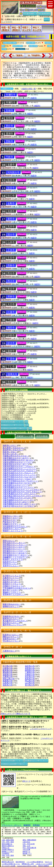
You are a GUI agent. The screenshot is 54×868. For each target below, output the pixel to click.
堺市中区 (14, 547)
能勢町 (11, 607)
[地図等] (34, 98)
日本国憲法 (6, 853)
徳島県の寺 (7, 685)
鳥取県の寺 (30, 679)
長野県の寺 (30, 668)
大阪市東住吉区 (22, 492)
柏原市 (11, 518)
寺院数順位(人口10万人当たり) (13, 425)
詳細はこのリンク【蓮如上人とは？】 (16, 714)
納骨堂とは (26, 852)
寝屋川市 (12, 604)
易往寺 (9, 126)
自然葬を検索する (8, 850)
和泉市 (10, 452)
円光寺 (9, 149)
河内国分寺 (13, 172)
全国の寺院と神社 (10, 43)
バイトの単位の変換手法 (35, 862)
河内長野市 (15, 527)
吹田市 (10, 562)
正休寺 (11, 250)
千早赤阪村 (17, 588)
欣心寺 (11, 196)
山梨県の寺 (7, 668)
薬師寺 (11, 351)
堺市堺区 (15, 545)
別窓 (26, 422)
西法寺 (11, 281)
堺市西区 (14, 549)
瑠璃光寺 (12, 374)
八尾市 (9, 651)
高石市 (11, 580)
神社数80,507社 (44, 14)
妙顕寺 (11, 335)
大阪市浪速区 (18, 483)
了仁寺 (11, 367)
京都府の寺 (30, 675)
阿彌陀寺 (11, 95)
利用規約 (36, 825)
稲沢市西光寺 (20, 862)
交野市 (10, 520)
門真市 (10, 522)
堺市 (9, 541)
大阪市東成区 (20, 494)
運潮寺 (9, 134)
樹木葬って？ (27, 853)
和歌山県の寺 (8, 679)
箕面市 (10, 639)
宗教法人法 (6, 848)
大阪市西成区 (19, 487)
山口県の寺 (30, 683)
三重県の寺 (30, 672)
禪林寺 (11, 297)
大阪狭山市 (16, 456)
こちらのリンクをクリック (40, 729)
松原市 (11, 635)
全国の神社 (31, 43)
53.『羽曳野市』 (35, 55)
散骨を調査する (7, 844)
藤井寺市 (13, 625)
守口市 (11, 641)
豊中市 (11, 590)
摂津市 (10, 564)
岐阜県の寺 (7, 670)
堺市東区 (15, 551)
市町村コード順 (25, 436)
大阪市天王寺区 (21, 481)
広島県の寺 (7, 683)
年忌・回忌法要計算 (29, 848)
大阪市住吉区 (19, 473)
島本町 (13, 560)
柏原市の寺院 (20, 49)
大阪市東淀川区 (22, 496)
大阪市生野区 (18, 462)
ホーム (47, 19)
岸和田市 (12, 529)
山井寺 (11, 242)
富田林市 (14, 595)
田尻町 (12, 584)
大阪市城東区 (20, 469)
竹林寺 (11, 320)
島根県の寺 (7, 681)
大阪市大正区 (20, 475)
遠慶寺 (11, 165)
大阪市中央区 (20, 477)
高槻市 (11, 582)
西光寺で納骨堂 (44, 866)
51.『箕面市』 (18, 55)
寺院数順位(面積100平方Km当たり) (14, 428)
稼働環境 (27, 825)
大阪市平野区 (18, 498)
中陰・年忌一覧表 (8, 855)
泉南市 (11, 566)
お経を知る (26, 842)
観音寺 (11, 180)
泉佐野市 (13, 450)
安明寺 (9, 118)
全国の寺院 (33, 46)
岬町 (11, 637)
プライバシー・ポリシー (12, 825)
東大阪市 (15, 621)
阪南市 (11, 619)
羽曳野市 (12, 617)
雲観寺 (9, 141)
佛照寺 (11, 328)
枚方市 (11, 623)
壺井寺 (11, 382)
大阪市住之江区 (20, 471)
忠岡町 (13, 586)
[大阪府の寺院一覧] (28, 89)
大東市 (11, 578)
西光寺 (11, 273)
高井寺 (11, 227)
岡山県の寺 (30, 681)
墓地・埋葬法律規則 (29, 840)
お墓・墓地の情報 (8, 840)
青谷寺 (11, 289)
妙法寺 (11, 343)
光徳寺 (11, 211)
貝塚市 (11, 516)
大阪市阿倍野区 (19, 460)
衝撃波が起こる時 (28, 864)
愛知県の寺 (7, 672)
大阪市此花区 (19, 467)
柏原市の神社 (18, 46)
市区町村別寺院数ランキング (12, 422)
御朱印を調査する (8, 846)
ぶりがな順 (8, 436)
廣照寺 (11, 219)
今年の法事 (26, 850)
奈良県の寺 (30, 677)
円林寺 (9, 157)
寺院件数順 (42, 436)
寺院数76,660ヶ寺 (30, 14)
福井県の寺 (30, 666)
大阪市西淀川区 (21, 490)
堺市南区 (15, 553)
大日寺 (11, 304)
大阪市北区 (16, 464)
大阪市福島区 (19, 500)
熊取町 (13, 531)
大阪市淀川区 (19, 506)
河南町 (12, 524)
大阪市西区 (16, 485)
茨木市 (11, 454)
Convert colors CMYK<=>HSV (27, 866)
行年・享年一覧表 (8, 842)
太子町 (12, 576)
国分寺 (11, 235)
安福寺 (9, 110)
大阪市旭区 (17, 458)
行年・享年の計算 (29, 844)
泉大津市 (14, 448)
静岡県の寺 (30, 670)
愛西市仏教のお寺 (8, 862)
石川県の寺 (7, 666)
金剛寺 (11, 203)
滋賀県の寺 (7, 675)
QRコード (27, 781)
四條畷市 (15, 557)
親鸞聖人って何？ (8, 852)
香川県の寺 (30, 685)
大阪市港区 (17, 502)
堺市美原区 (16, 555)
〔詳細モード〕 (7, 89)
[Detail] (22, 94)
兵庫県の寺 (7, 677)
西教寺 (11, 266)
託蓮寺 (11, 312)
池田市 (10, 446)
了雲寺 (11, 359)
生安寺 (11, 258)
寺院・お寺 (26, 846)
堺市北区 (14, 543)
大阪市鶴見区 (18, 479)
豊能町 (12, 592)
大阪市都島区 (20, 504)
